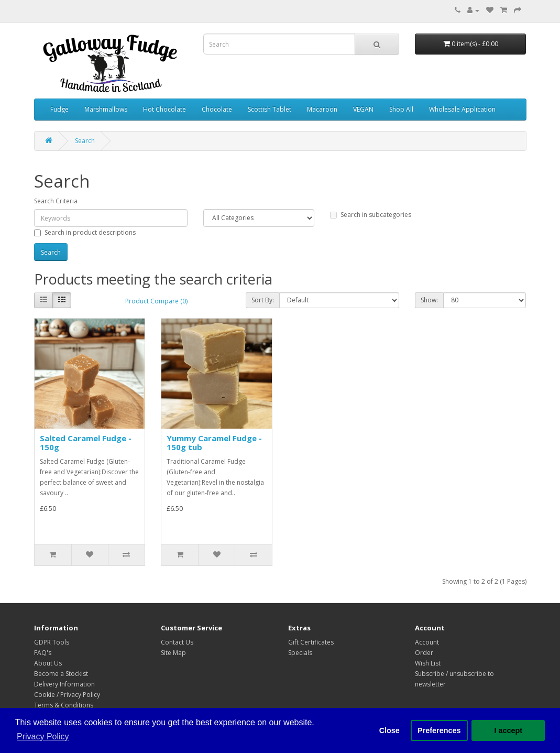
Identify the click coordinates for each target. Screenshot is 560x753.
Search (85, 141)
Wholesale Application (462, 109)
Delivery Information (64, 684)
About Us (48, 663)
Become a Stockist (61, 674)
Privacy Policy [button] (43, 736)
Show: (429, 300)
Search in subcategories (371, 215)
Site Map (173, 653)
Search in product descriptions (85, 232)
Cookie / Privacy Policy (67, 695)
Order (424, 653)
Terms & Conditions (64, 705)
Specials (300, 653)
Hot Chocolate (164, 109)
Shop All (401, 109)
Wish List (428, 663)
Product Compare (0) (156, 301)
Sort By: (263, 300)
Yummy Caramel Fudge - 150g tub (214, 443)
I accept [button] (508, 730)
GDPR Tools (52, 642)
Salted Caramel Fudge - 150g (86, 443)
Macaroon (322, 109)
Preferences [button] (439, 730)
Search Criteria (56, 201)
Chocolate (217, 109)
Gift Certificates (311, 642)
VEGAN (363, 109)
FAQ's (43, 653)
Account (427, 642)
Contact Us (177, 642)
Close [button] (389, 730)
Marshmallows (106, 109)
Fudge (59, 109)
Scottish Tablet (270, 109)
